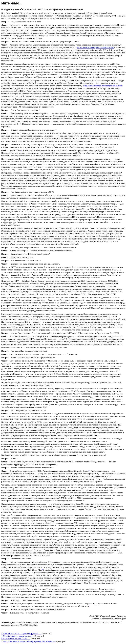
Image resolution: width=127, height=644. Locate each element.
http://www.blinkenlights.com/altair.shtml (96, 47)
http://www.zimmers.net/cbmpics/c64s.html (103, 86)
